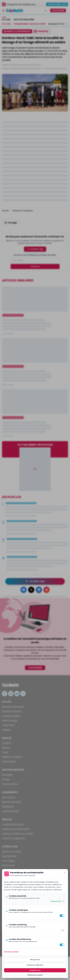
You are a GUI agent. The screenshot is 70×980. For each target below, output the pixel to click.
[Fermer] (65, 872)
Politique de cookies (35, 975)
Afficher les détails (11, 952)
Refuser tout (35, 960)
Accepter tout (35, 970)
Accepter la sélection (35, 965)
